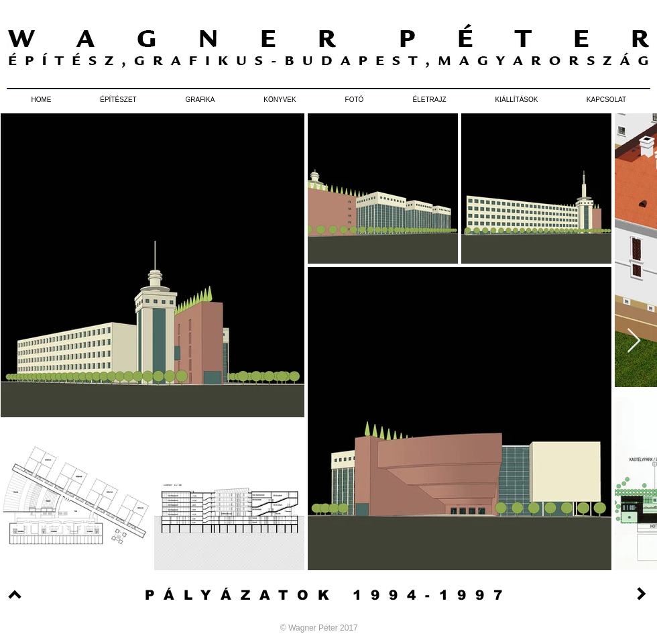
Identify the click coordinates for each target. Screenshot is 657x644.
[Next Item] (634, 341)
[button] (118, 100)
